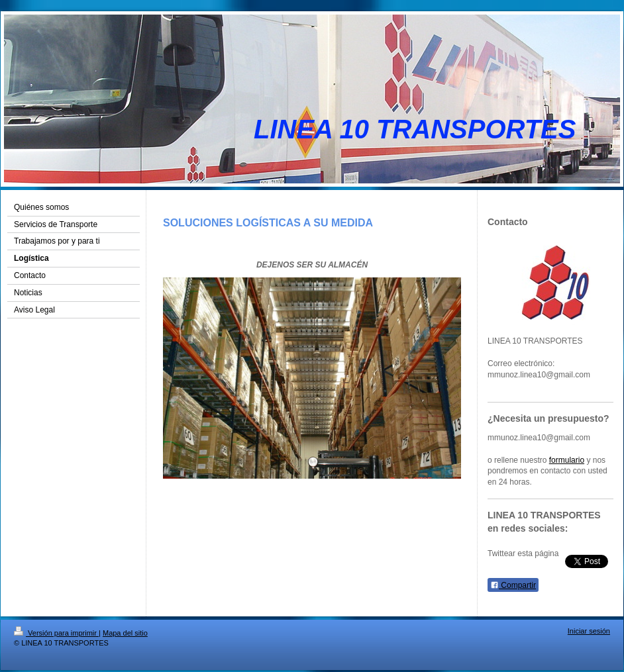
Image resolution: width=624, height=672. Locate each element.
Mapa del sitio (125, 633)
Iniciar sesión (589, 631)
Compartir (513, 585)
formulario (567, 460)
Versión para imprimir (56, 633)
